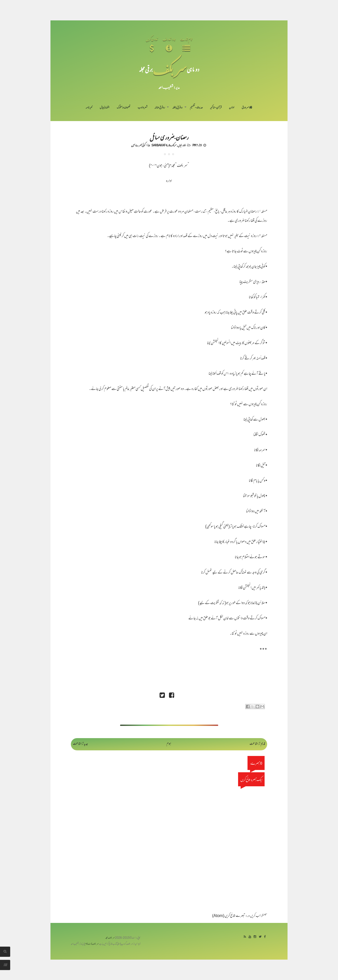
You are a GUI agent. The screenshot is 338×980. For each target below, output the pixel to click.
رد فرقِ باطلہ (177, 108)
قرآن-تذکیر (216, 108)
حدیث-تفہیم (196, 108)
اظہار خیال (182, 145)
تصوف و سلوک (123, 108)
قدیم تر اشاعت (257, 744)
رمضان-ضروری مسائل (169, 137)
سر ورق (247, 108)
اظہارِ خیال (105, 108)
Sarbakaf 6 (159, 145)
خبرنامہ (89, 108)
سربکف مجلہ (110, 938)
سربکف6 (173, 145)
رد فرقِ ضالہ (160, 108)
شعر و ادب (142, 108)
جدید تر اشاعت (80, 744)
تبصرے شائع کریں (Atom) (229, 916)
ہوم (169, 744)
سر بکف (170, 69)
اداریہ (232, 108)
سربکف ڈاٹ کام (92, 944)
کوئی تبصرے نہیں (138, 145)
